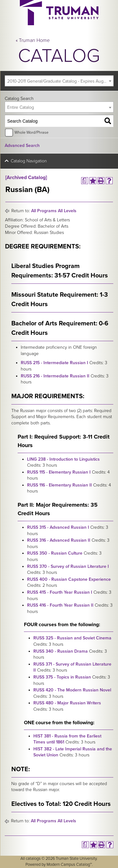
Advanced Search (22, 146)
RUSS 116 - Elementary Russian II (59, 485)
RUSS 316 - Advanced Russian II (59, 540)
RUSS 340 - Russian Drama (61, 651)
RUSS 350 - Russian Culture (55, 553)
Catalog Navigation (29, 161)
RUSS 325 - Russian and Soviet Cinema (72, 638)
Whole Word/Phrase (31, 132)
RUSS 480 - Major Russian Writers (67, 703)
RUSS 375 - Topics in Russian (62, 677)
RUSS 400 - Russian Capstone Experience (69, 579)
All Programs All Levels (54, 211)
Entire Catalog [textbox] (21, 107)
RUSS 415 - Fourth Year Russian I (60, 592)
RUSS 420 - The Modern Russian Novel (72, 690)
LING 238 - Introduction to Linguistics (63, 459)
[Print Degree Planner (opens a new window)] (85, 181)
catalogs (33, 859)
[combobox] (59, 81)
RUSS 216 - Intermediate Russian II (55, 376)
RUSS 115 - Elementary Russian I (59, 472)
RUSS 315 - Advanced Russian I (58, 527)
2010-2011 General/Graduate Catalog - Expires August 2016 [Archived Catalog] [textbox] (60, 81)
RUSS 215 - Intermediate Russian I (54, 363)
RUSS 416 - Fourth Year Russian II (60, 605)
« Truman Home (33, 40)
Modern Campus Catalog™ (69, 865)
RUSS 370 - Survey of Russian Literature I (68, 566)
